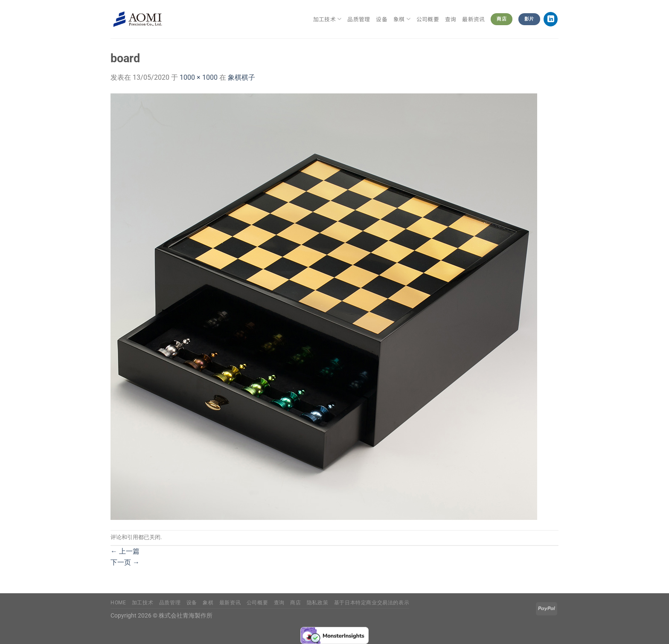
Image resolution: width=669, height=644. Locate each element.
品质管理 (359, 19)
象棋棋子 (241, 77)
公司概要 (428, 19)
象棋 (402, 19)
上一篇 (125, 551)
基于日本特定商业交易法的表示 (372, 603)
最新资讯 (473, 19)
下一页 (125, 562)
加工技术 (327, 19)
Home (118, 603)
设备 (382, 19)
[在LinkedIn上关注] (551, 19)
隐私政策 (317, 603)
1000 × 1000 (199, 77)
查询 (451, 19)
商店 (295, 603)
